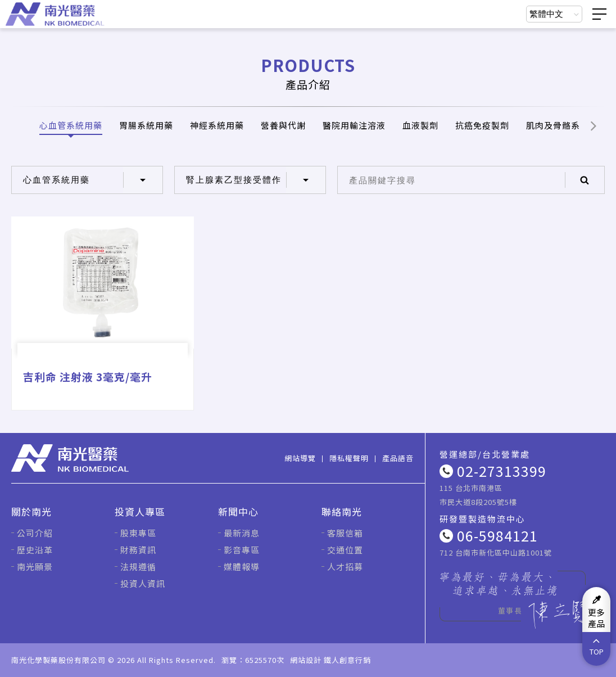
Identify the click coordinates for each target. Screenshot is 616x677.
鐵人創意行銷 (347, 660)
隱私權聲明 (349, 458)
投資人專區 (140, 511)
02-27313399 (502, 471)
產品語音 (398, 458)
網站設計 (306, 660)
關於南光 (31, 511)
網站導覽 (300, 458)
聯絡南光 (342, 511)
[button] (594, 125)
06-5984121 (497, 535)
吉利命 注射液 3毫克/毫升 (88, 376)
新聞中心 (238, 511)
